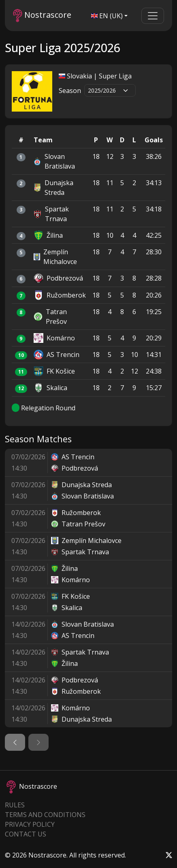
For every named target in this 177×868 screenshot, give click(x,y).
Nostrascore (42, 16)
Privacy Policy (30, 824)
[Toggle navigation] (153, 16)
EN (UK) (107, 16)
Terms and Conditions (45, 815)
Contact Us (26, 834)
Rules (15, 805)
